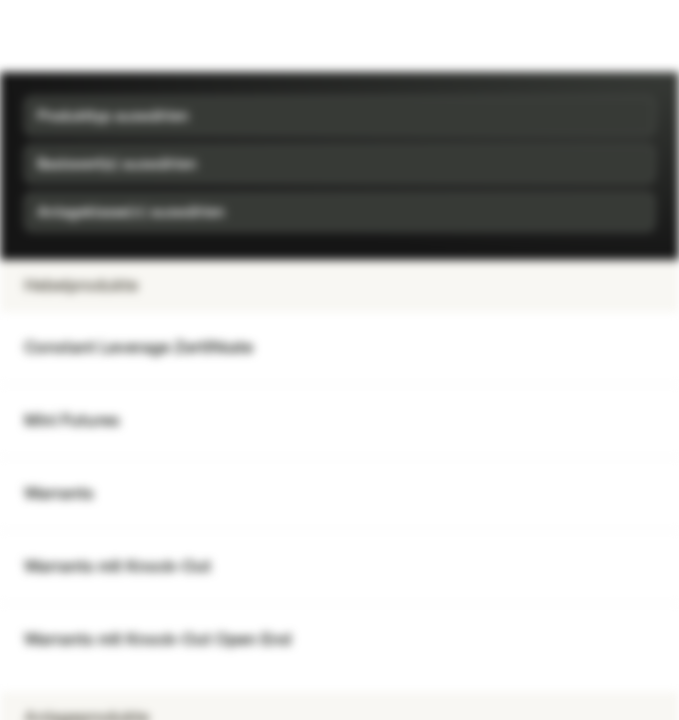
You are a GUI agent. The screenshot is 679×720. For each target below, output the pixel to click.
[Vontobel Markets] (78, 36)
